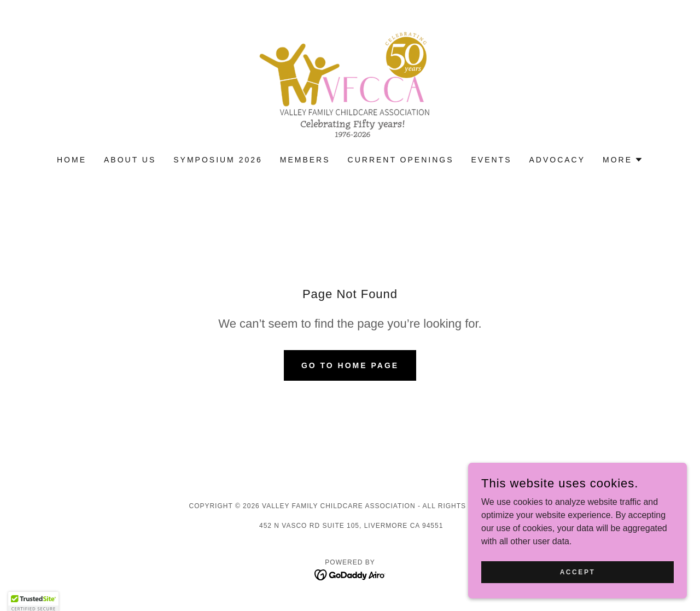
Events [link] (491, 160)
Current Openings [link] (401, 160)
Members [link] (305, 160)
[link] (350, 85)
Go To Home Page (350, 365)
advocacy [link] (557, 160)
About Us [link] (130, 160)
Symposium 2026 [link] (218, 160)
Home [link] (72, 160)
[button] (623, 160)
